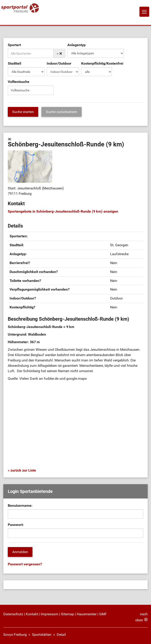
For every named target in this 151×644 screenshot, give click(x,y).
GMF (103, 614)
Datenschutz (13, 614)
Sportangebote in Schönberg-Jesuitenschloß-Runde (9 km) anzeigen (63, 211)
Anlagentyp (77, 45)
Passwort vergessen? (25, 564)
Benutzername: (20, 506)
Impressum (49, 614)
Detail (61, 635)
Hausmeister (87, 614)
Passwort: (16, 525)
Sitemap (67, 614)
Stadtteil (14, 63)
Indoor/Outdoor (59, 63)
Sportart (14, 45)
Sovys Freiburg (15, 635)
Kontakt (32, 614)
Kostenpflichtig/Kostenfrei (102, 63)
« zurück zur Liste (22, 470)
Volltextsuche (19, 82)
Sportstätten (42, 635)
